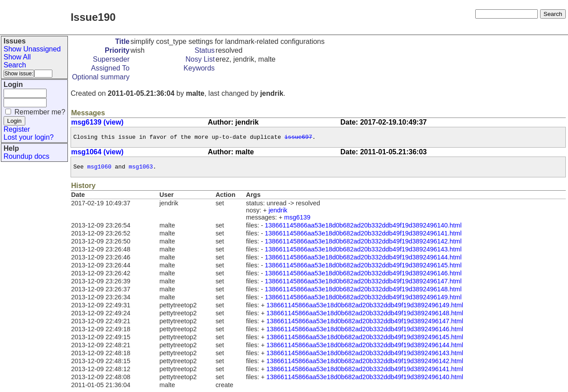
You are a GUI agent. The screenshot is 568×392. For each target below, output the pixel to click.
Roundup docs (26, 156)
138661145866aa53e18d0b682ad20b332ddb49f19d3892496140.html (363, 228)
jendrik (278, 213)
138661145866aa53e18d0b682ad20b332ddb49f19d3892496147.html (363, 284)
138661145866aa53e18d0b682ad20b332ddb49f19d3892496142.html (363, 244)
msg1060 (99, 169)
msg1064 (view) (97, 153)
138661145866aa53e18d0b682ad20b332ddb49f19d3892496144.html (363, 260)
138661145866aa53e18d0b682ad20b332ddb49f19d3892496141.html (363, 236)
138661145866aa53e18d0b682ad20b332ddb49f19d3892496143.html (363, 252)
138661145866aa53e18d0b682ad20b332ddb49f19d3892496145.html (363, 268)
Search (15, 65)
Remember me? (40, 112)
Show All (17, 57)
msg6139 (297, 220)
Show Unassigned (32, 49)
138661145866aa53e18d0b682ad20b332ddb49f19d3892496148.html (363, 292)
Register (17, 129)
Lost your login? (29, 137)
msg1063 (141, 169)
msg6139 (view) (97, 122)
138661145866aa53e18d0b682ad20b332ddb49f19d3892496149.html (363, 300)
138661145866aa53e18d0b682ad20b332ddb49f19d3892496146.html (363, 276)
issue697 (298, 138)
